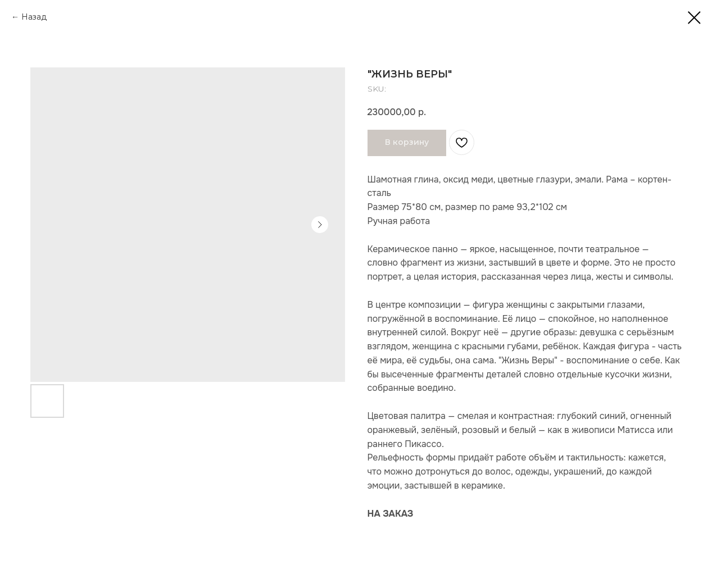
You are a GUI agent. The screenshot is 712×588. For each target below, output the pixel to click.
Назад (34, 17)
